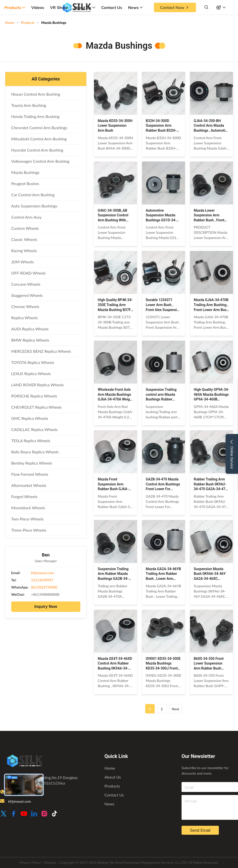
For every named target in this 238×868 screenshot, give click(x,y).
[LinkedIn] (34, 814)
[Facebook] (14, 814)
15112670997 (42, 580)
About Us (84, 7)
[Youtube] (24, 814)
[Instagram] (44, 814)
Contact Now (175, 7)
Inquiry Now (46, 607)
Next (176, 709)
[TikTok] (54, 814)
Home (10, 22)
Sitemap (50, 862)
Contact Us (112, 7)
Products (15, 7)
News (135, 7)
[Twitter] (3, 814)
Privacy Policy (30, 862)
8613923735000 (44, 587)
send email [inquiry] (200, 830)
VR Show (59, 7)
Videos (38, 7)
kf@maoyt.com (42, 573)
